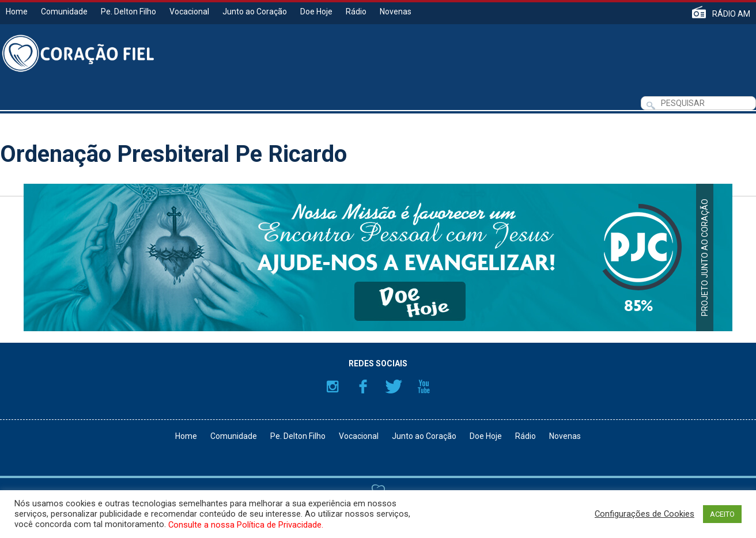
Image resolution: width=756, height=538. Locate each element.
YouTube (424, 387)
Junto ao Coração (255, 12)
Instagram (332, 387)
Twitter (394, 387)
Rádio (356, 12)
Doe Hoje (316, 12)
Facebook (363, 387)
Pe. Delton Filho (128, 12)
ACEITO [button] (722, 514)
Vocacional (189, 12)
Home (17, 12)
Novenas (396, 12)
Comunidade (64, 12)
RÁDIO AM (731, 14)
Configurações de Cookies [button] (645, 514)
